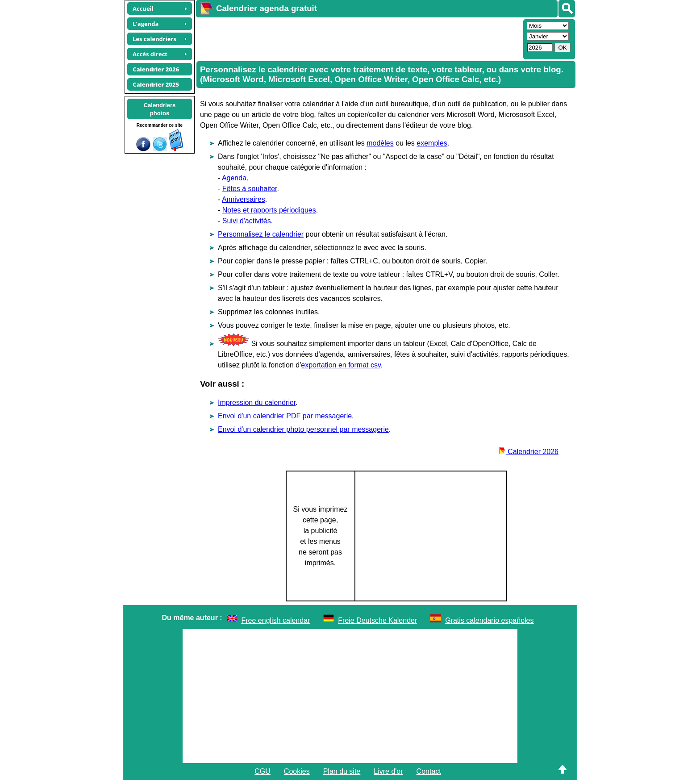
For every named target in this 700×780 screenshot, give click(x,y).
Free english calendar (276, 620)
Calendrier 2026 (529, 452)
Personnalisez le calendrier (261, 234)
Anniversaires (244, 199)
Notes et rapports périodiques (269, 210)
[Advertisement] (358, 38)
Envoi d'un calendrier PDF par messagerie (285, 416)
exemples (432, 143)
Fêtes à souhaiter (250, 189)
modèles (380, 143)
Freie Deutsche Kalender (377, 620)
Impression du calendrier (257, 403)
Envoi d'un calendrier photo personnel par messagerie (303, 429)
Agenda (234, 178)
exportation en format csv (341, 365)
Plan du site (342, 771)
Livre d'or (388, 771)
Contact (429, 771)
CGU (262, 771)
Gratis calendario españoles (489, 620)
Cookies (297, 771)
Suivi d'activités (247, 221)
